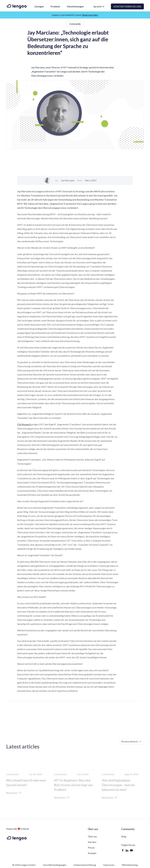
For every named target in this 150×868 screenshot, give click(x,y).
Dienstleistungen (75, 6)
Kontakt (92, 853)
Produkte (55, 6)
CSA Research (24, 464)
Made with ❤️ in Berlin (18, 829)
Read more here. (90, 15)
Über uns (92, 836)
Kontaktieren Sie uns (127, 6)
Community (75, 24)
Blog (124, 836)
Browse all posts (131, 741)
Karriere (92, 842)
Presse (91, 848)
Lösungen (39, 6)
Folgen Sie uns (128, 845)
